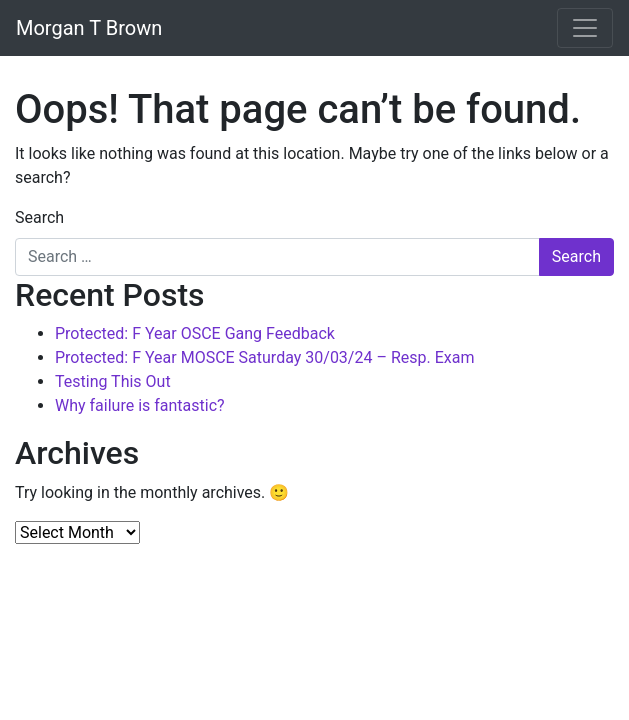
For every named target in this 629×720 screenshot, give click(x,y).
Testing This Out (113, 381)
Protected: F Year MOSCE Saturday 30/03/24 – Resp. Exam (264, 357)
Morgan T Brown (89, 28)
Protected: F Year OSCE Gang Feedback (195, 333)
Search (39, 217)
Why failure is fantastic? (140, 405)
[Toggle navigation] (585, 28)
